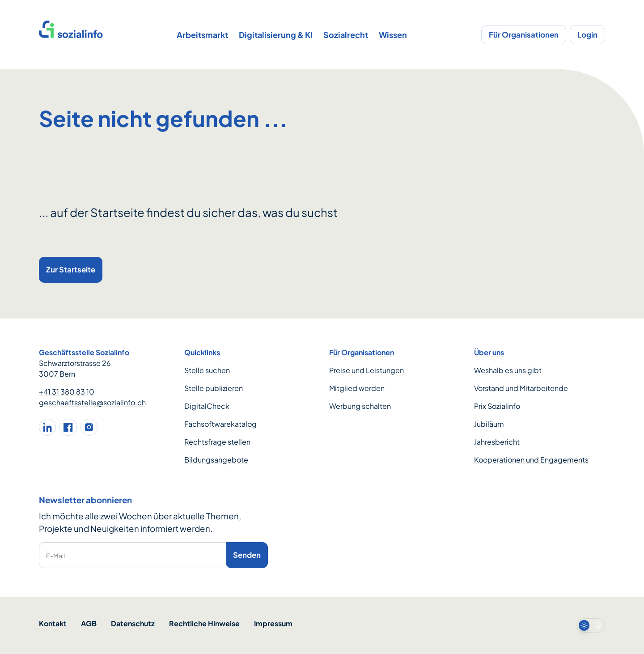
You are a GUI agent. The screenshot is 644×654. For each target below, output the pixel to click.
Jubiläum (489, 424)
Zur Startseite (71, 269)
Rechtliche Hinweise (204, 623)
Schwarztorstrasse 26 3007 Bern (75, 368)
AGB (89, 623)
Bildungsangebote (216, 460)
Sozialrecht (346, 35)
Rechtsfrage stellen (217, 442)
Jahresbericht (497, 442)
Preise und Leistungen (366, 370)
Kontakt (53, 623)
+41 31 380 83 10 (67, 392)
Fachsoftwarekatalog (220, 424)
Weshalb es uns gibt (508, 370)
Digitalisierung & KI (276, 35)
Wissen (393, 35)
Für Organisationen (524, 34)
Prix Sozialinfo (497, 406)
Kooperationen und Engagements (531, 460)
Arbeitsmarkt (202, 35)
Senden (247, 555)
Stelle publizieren (214, 388)
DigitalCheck (207, 406)
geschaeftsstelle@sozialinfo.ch (92, 402)
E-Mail (55, 556)
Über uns (489, 352)
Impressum (273, 623)
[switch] (591, 625)
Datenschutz (133, 623)
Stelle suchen (207, 370)
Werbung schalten (360, 406)
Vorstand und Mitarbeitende (521, 388)
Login (587, 34)
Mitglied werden (357, 388)
